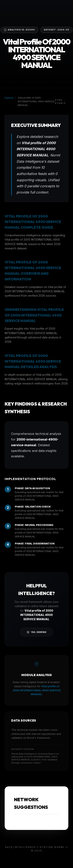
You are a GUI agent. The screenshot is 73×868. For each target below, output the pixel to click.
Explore (9, 98)
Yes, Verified (36, 632)
